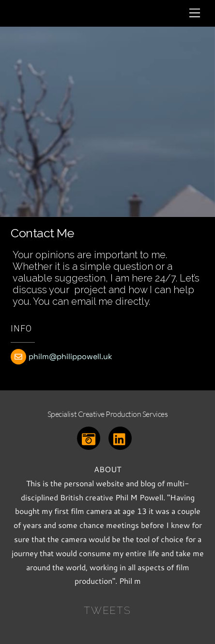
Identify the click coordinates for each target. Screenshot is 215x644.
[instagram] (90, 437)
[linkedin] (122, 437)
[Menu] (195, 13)
